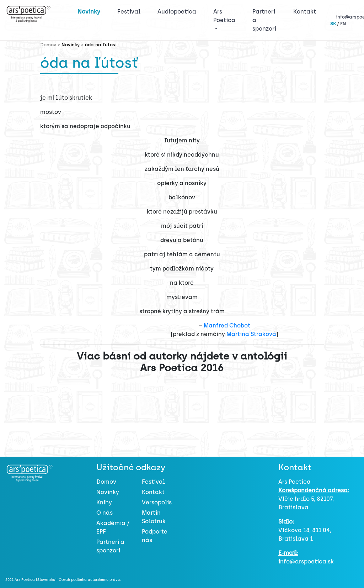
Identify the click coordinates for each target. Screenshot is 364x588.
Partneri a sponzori (264, 20)
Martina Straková (251, 334)
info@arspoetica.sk (306, 561)
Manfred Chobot (227, 325)
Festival (130, 11)
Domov (106, 482)
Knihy (104, 502)
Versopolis (157, 502)
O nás (105, 513)
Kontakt (305, 12)
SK (333, 24)
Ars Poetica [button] (224, 16)
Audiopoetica (177, 12)
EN (343, 24)
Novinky (89, 12)
